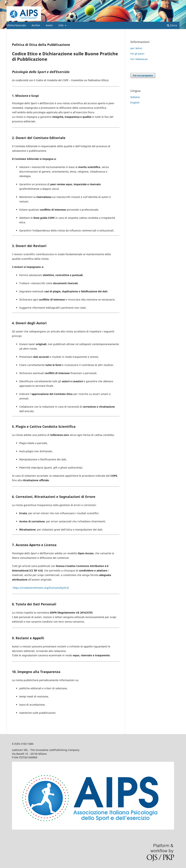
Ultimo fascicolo (16, 25)
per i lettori (136, 48)
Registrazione (162, 3)
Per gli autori (137, 54)
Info (61, 25)
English (135, 102)
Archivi (36, 25)
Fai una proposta (143, 75)
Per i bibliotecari (139, 59)
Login (176, 3)
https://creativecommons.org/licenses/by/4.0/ (41, 588)
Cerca (172, 25)
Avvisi (49, 25)
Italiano (135, 97)
